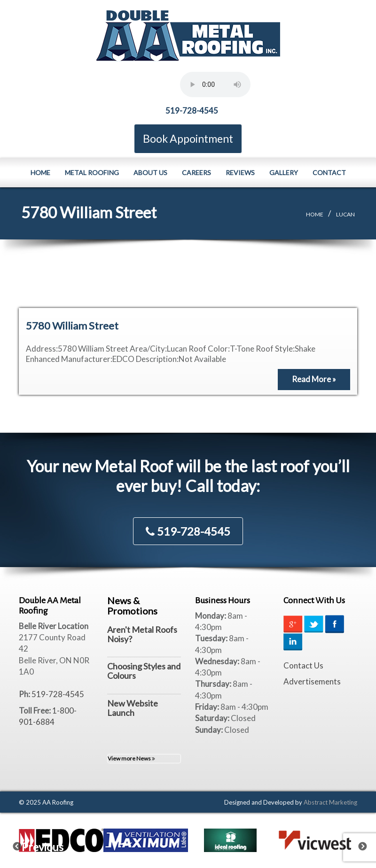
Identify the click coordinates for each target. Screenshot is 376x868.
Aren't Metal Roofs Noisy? (142, 634)
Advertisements (312, 681)
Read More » (314, 379)
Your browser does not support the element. (215, 84)
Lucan (345, 214)
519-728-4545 (192, 111)
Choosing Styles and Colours (144, 671)
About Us (150, 172)
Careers (196, 172)
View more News (131, 758)
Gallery (284, 172)
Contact (329, 172)
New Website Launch (133, 708)
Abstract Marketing (330, 802)
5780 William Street (72, 326)
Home (40, 172)
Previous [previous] (23, 845)
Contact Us (303, 665)
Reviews (240, 172)
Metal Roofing (92, 172)
